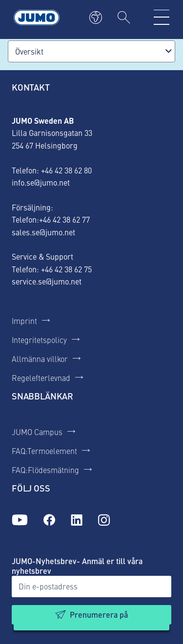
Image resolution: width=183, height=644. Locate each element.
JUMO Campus (37, 432)
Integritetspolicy (39, 340)
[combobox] (91, 51)
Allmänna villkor (40, 359)
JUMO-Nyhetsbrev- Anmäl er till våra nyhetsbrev (77, 566)
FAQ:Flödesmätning (45, 470)
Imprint (24, 321)
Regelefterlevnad (41, 378)
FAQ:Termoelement (44, 451)
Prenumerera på (99, 615)
